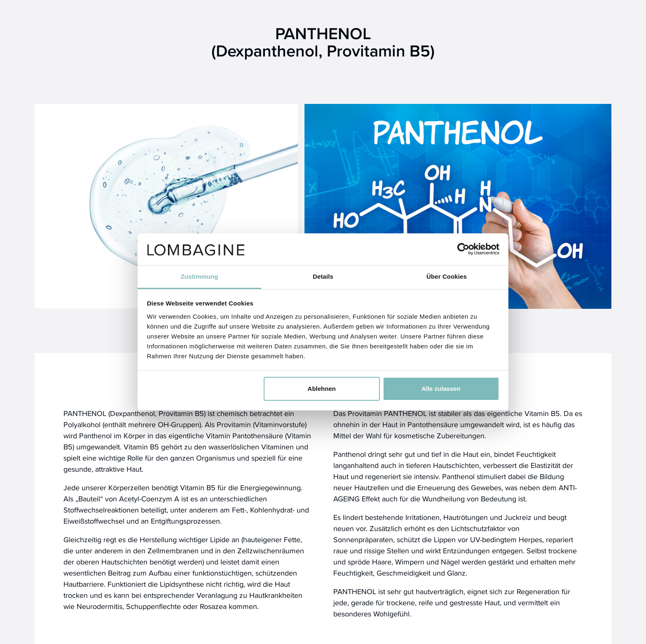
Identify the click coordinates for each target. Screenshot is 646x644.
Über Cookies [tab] (447, 276)
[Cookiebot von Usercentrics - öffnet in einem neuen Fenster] (463, 249)
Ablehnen (322, 389)
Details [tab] (323, 276)
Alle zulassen (441, 389)
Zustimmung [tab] (200, 276)
